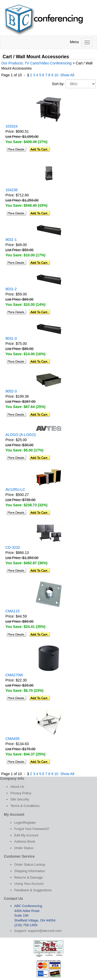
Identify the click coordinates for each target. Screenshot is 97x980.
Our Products (12, 63)
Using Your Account (29, 884)
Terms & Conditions (25, 806)
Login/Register (25, 823)
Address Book (25, 841)
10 (56, 75)
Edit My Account (26, 835)
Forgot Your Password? (32, 829)
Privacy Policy (21, 793)
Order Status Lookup (30, 864)
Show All (67, 75)
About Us (17, 787)
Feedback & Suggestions (33, 890)
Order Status (24, 848)
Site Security (20, 799)
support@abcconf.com (45, 931)
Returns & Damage (29, 877)
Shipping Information (30, 871)
